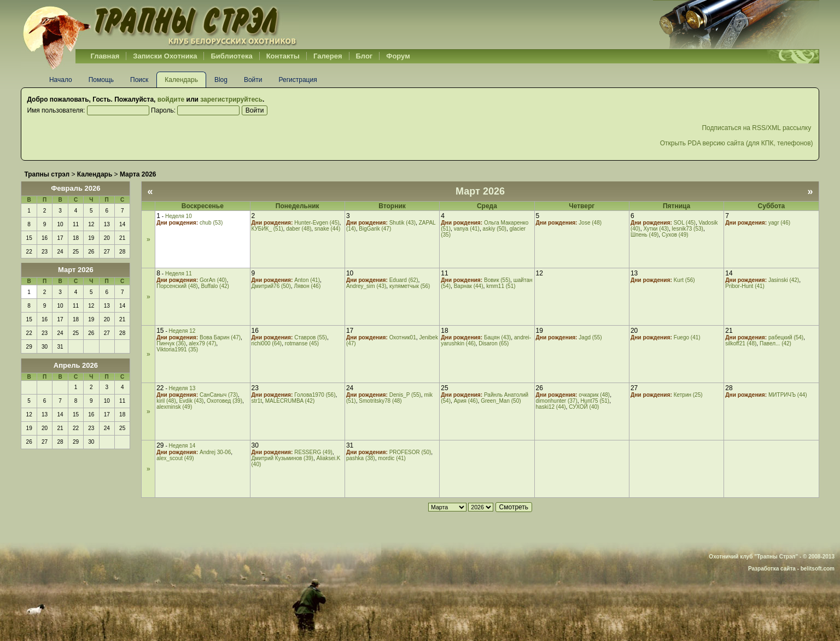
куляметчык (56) (410, 286)
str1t (257, 401)
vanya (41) (467, 229)
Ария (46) (466, 401)
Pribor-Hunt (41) (745, 286)
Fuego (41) (687, 337)
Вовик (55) (497, 280)
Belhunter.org (160, 25)
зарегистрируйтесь (231, 99)
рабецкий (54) (786, 337)
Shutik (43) (402, 223)
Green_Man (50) (501, 401)
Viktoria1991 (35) (177, 349)
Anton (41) (307, 280)
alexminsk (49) (174, 407)
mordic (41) (392, 458)
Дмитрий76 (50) (271, 286)
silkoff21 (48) (741, 343)
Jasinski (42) (784, 280)
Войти (253, 80)
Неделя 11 (179, 274)
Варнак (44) (469, 286)
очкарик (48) (594, 395)
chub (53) (211, 223)
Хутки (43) (656, 229)
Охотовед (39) (224, 401)
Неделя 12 (182, 331)
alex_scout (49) (175, 458)
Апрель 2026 (76, 365)
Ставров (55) (311, 337)
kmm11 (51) (501, 286)
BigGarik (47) (375, 229)
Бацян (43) (497, 337)
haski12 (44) (551, 407)
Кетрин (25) (688, 395)
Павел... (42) (775, 343)
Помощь (101, 80)
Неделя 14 (182, 446)
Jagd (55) (590, 337)
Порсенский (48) (177, 286)
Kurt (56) (684, 280)
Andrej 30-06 (215, 452)
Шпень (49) (644, 235)
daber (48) (299, 229)
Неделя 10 (179, 216)
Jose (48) (590, 223)
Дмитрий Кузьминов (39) (282, 458)
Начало (61, 80)
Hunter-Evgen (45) (317, 223)
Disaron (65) (494, 343)
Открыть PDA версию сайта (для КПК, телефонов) (737, 143)
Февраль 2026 (75, 188)
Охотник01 (403, 337)
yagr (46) (779, 223)
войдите (171, 99)
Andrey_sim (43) (366, 286)
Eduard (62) (404, 280)
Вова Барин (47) (220, 337)
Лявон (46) (307, 286)
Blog (221, 80)
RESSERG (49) (313, 452)
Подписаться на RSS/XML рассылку (757, 128)
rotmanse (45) (302, 343)
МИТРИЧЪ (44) (788, 395)
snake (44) (327, 229)
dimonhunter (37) (557, 401)
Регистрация (298, 80)
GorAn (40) (213, 280)
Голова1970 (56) (315, 395)
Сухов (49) (675, 235)
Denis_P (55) (405, 395)
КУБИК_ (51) (267, 229)
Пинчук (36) (171, 343)
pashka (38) (361, 458)
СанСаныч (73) (219, 395)
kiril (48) (166, 401)
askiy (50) (495, 229)
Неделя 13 (182, 388)
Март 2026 (76, 270)
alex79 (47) (202, 343)
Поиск (139, 80)
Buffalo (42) (215, 286)
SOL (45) (685, 223)
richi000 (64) (267, 343)
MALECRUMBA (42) (290, 401)
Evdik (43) (191, 401)
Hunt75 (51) (595, 401)
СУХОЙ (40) (584, 407)
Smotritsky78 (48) (380, 401)
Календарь (181, 80)
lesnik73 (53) (688, 229)
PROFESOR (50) (410, 452)
